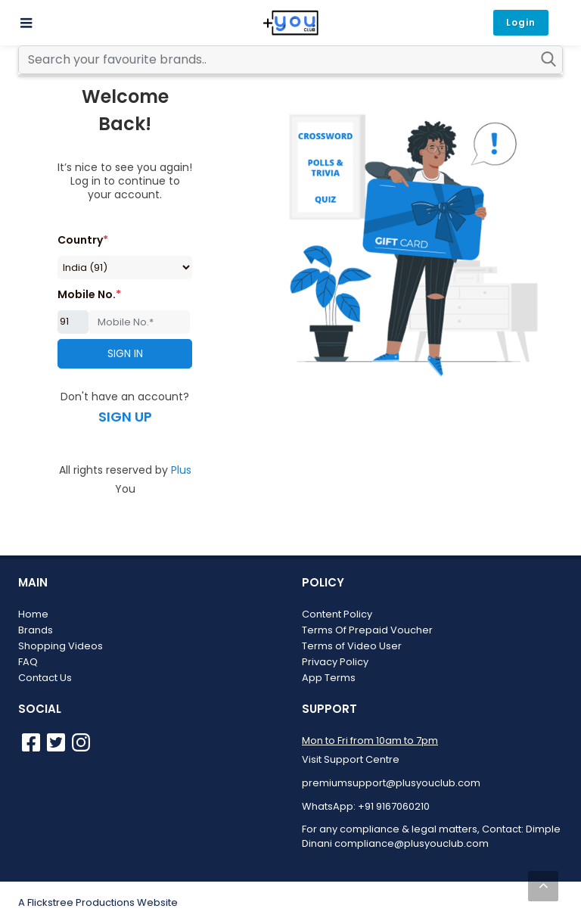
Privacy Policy (335, 662)
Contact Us (45, 678)
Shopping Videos (61, 646)
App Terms (329, 678)
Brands (36, 630)
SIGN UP (125, 417)
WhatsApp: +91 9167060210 (366, 806)
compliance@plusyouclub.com (412, 843)
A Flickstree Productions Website (98, 902)
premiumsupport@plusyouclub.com (391, 783)
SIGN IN (125, 353)
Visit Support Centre (351, 759)
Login (521, 22)
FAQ (28, 662)
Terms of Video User (352, 646)
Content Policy (337, 614)
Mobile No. (89, 294)
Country (83, 240)
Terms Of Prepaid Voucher (367, 630)
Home (33, 614)
